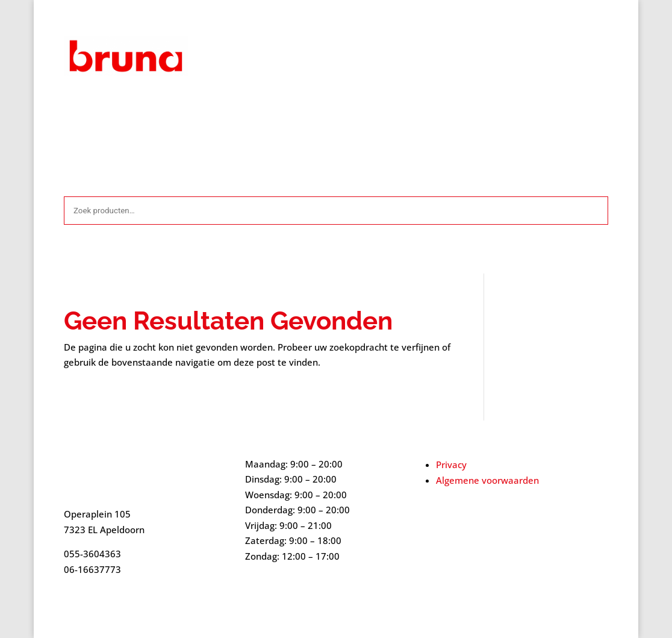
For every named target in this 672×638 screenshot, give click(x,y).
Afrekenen (117, 110)
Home (316, 110)
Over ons (425, 110)
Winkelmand (533, 110)
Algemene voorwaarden (200, 110)
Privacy (451, 464)
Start (73, 110)
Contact (276, 110)
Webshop (475, 110)
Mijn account (368, 110)
